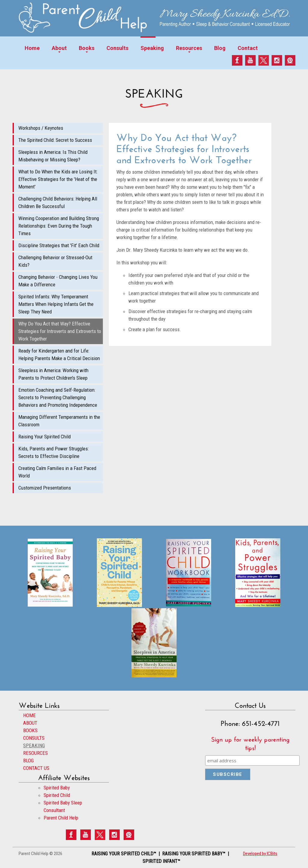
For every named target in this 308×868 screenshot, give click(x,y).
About (59, 48)
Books (87, 48)
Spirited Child (57, 795)
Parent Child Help (61, 818)
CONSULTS (34, 738)
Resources (189, 48)
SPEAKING (34, 745)
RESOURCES (35, 753)
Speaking (152, 48)
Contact (248, 48)
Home (32, 48)
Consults (117, 48)
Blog (220, 48)
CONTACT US (36, 768)
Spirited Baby (57, 788)
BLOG (28, 761)
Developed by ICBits (260, 854)
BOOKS (30, 730)
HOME (29, 715)
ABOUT (30, 723)
